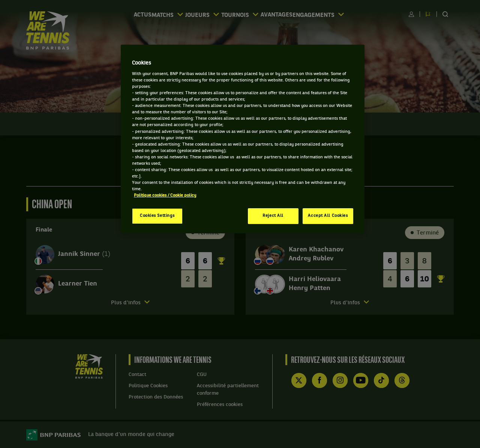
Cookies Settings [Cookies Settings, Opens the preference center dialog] (157, 216)
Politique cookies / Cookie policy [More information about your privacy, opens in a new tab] (165, 195)
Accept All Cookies (328, 216)
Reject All (273, 216)
